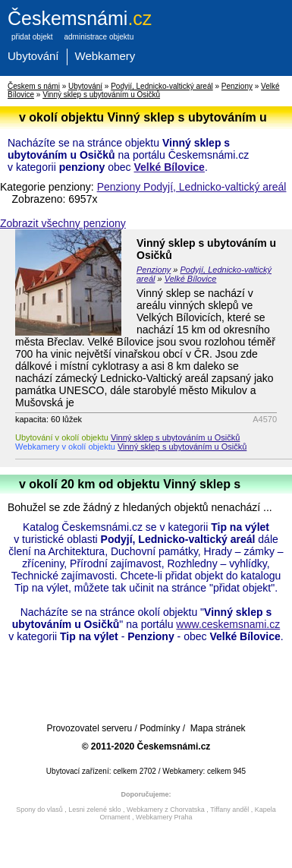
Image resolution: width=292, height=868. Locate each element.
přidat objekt (32, 37)
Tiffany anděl (229, 810)
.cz (80, 18)
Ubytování (33, 56)
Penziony (237, 86)
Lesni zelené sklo (94, 810)
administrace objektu (99, 37)
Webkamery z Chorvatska (166, 810)
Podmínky (160, 728)
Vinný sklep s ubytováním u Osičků (101, 95)
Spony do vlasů (39, 810)
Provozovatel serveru (89, 728)
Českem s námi (34, 86)
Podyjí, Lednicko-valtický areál (162, 86)
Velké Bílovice (170, 167)
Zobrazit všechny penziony (63, 223)
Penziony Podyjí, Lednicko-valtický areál (192, 187)
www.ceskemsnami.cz (228, 624)
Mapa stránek (218, 728)
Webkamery (105, 56)
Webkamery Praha (164, 817)
